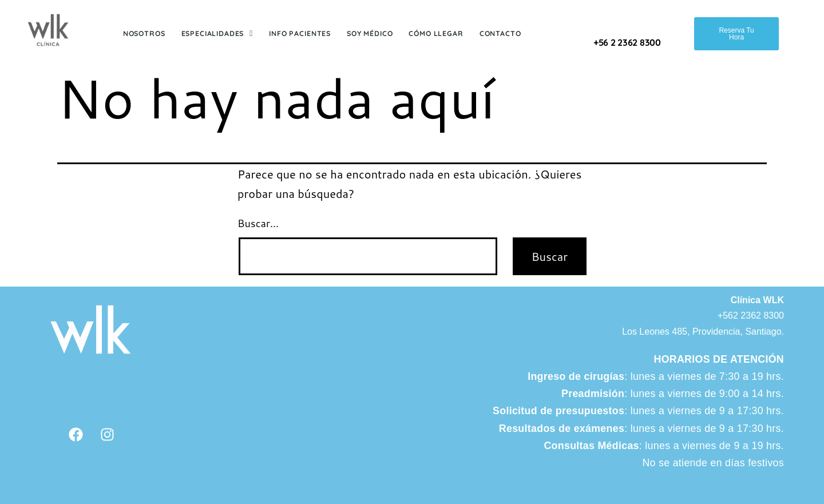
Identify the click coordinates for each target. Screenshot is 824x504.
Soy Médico (370, 33)
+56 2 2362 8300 (627, 42)
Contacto (500, 33)
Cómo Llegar (436, 33)
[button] (217, 34)
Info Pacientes (300, 33)
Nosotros (144, 33)
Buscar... (258, 223)
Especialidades (217, 33)
